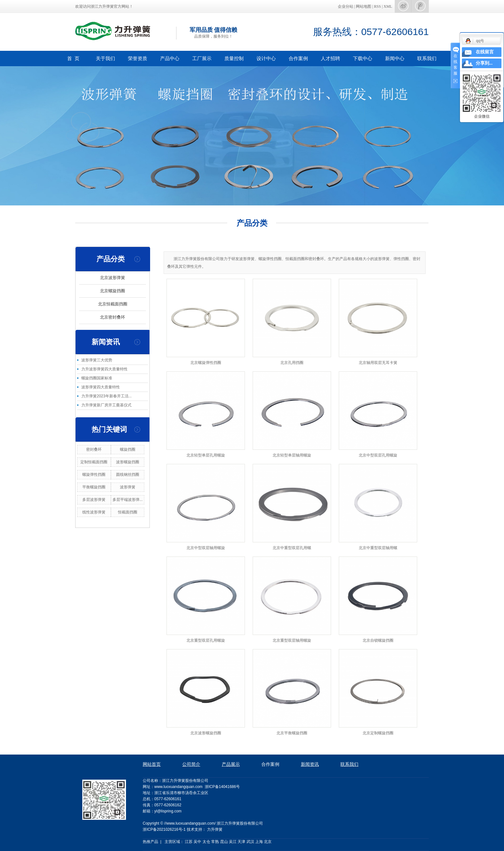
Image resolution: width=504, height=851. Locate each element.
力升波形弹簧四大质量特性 (104, 369)
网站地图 (364, 6)
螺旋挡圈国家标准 (97, 378)
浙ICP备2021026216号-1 (164, 829)
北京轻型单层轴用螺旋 (292, 455)
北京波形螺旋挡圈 (206, 733)
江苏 (189, 842)
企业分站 (346, 6)
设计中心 (266, 58)
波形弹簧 (128, 487)
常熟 (215, 842)
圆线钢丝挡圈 (128, 475)
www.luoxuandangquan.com (178, 787)
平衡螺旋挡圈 (94, 487)
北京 (268, 842)
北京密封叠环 (113, 317)
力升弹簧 (215, 829)
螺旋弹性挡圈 (94, 475)
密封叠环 (94, 449)
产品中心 (170, 58)
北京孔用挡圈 (292, 363)
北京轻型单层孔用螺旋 (206, 455)
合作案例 (298, 58)
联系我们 (427, 58)
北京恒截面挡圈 (113, 304)
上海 (259, 842)
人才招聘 (330, 58)
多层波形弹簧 (94, 500)
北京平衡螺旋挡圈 (292, 733)
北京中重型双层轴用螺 (378, 548)
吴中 (197, 842)
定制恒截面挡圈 (94, 462)
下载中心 (363, 58)
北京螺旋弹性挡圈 (206, 363)
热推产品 (150, 842)
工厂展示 (202, 58)
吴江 (233, 842)
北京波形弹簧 (113, 278)
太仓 (206, 842)
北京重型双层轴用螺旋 (292, 640)
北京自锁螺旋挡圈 (378, 640)
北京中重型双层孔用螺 (292, 548)
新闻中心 (395, 58)
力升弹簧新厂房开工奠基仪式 (106, 405)
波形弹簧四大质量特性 (101, 387)
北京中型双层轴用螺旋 (206, 548)
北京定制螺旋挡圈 (378, 733)
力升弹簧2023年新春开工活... (107, 396)
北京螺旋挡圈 (113, 291)
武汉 (250, 842)
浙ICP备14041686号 (222, 787)
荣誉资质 (138, 58)
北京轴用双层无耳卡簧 (378, 363)
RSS (378, 6)
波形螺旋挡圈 (128, 462)
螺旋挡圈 (128, 449)
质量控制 (234, 58)
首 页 (73, 58)
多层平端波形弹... (128, 500)
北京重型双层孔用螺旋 (206, 640)
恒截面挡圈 (128, 512)
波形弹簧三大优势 (97, 360)
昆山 (224, 842)
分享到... (484, 63)
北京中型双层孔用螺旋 (378, 455)
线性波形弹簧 (94, 512)
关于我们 (105, 58)
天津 (241, 842)
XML (388, 6)
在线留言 (485, 52)
